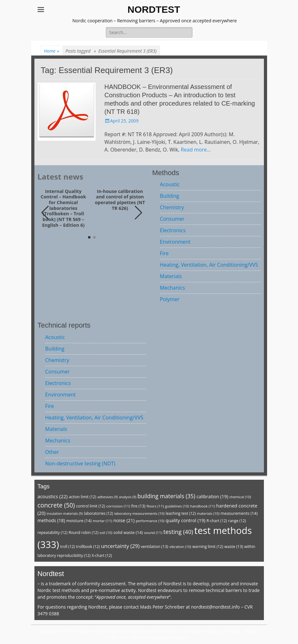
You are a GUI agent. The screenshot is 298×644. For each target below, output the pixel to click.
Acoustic (170, 184)
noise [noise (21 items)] (124, 520)
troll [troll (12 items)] (68, 547)
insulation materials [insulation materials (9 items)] (65, 514)
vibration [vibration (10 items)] (180, 547)
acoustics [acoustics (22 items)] (53, 496)
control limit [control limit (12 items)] (90, 506)
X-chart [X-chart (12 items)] (102, 555)
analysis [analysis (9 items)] (127, 497)
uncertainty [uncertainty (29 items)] (120, 546)
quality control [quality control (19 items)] (185, 520)
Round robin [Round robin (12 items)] (84, 533)
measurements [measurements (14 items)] (239, 513)
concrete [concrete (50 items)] (56, 505)
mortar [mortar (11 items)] (102, 521)
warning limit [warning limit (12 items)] (208, 547)
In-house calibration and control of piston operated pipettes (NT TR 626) (120, 200)
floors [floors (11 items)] (155, 506)
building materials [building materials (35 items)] (166, 496)
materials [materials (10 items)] (208, 513)
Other (52, 452)
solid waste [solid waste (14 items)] (128, 532)
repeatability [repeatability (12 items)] (53, 533)
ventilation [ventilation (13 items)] (154, 547)
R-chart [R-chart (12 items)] (217, 521)
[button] (138, 213)
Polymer (170, 299)
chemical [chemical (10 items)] (240, 497)
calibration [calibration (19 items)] (212, 496)
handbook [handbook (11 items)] (203, 506)
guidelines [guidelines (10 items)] (177, 506)
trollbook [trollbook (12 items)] (88, 547)
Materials (171, 276)
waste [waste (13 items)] (234, 547)
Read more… (196, 150)
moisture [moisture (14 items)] (79, 521)
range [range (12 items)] (237, 521)
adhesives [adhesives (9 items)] (107, 497)
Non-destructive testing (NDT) (80, 463)
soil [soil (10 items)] (106, 533)
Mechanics (173, 288)
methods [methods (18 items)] (51, 520)
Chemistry (172, 207)
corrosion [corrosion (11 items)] (118, 506)
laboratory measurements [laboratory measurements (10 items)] (139, 513)
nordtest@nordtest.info (215, 607)
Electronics (173, 230)
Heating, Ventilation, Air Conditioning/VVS (209, 265)
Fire (164, 253)
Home (52, 51)
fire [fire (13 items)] (138, 506)
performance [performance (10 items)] (150, 521)
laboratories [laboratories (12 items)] (98, 513)
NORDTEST (154, 9)
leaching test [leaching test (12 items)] (181, 513)
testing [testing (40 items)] (178, 532)
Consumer (172, 219)
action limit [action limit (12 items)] (83, 497)
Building (170, 196)
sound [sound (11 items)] (153, 533)
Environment (175, 242)
